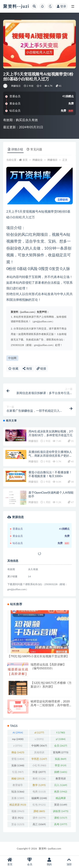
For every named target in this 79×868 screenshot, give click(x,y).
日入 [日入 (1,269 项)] (61, 785)
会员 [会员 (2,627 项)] (61, 746)
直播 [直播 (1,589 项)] (18, 798)
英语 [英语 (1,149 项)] (61, 805)
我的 (50, 862)
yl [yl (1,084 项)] (60, 739)
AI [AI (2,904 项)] (18, 732)
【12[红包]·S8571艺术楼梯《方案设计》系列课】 (51, 685)
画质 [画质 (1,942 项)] (61, 792)
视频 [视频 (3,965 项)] (18, 811)
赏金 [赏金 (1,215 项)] (18, 824)
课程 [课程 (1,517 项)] (61, 818)
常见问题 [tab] (34, 149)
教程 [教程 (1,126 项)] (39, 778)
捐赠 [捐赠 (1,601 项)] (61, 772)
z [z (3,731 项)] (18, 746)
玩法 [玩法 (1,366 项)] (18, 792)
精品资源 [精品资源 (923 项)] (18, 805)
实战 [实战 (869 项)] (60, 759)
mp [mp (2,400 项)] (18, 739)
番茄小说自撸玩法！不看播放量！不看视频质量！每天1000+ (50, 474)
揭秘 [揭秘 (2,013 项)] (18, 778)
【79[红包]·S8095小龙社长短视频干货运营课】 (38, 656)
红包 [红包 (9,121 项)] (39, 805)
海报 (27, 368)
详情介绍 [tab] (15, 149)
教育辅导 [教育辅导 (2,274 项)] (18, 786)
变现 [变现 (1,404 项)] (18, 759)
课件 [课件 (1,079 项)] (39, 818)
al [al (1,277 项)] (39, 732)
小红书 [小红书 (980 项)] (39, 765)
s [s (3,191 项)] (39, 739)
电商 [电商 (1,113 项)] (39, 792)
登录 (62, 6)
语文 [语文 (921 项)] (18, 818)
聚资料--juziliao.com (50, 848)
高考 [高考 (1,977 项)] (61, 824)
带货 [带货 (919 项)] (60, 765)
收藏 (13, 368)
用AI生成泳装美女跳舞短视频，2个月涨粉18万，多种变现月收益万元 (51, 433)
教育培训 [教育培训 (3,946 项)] (61, 779)
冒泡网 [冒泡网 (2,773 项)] (61, 752)
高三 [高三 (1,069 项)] (39, 824)
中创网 (12, 358)
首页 (25, 160)
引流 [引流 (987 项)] (18, 772)
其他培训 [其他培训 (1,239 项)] (39, 753)
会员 (30, 862)
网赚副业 (37, 160)
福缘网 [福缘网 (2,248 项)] (39, 798)
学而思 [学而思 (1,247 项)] (39, 759)
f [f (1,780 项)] (61, 732)
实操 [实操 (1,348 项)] (18, 765)
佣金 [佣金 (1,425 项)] (18, 752)
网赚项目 (16, 86)
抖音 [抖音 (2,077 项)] (39, 772)
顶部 (69, 862)
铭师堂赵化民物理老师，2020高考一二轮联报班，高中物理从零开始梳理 (50, 705)
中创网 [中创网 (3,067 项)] (39, 746)
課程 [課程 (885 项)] (39, 811)
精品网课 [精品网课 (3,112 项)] (61, 799)
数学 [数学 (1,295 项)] (39, 785)
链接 (42, 368)
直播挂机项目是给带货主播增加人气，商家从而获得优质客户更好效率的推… (50, 456)
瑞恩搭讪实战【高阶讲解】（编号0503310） (48, 666)
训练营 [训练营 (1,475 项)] (61, 811)
